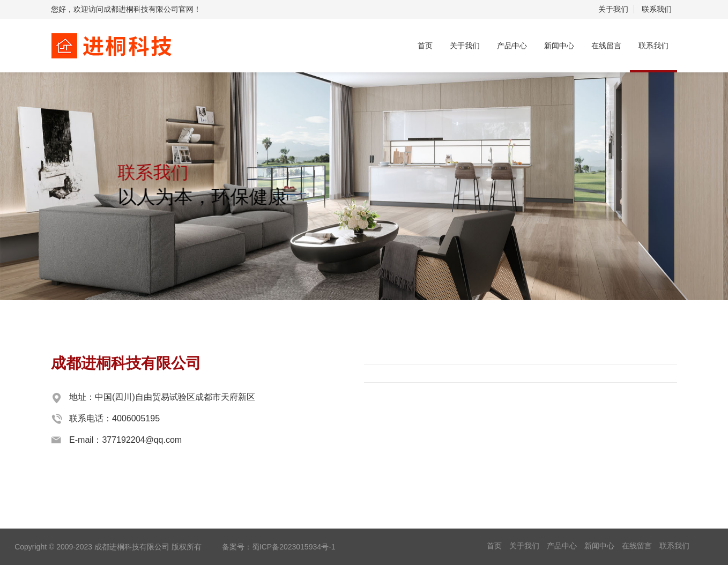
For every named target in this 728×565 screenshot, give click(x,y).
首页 (425, 46)
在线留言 (606, 46)
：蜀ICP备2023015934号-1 (290, 547)
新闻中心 (559, 46)
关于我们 (613, 9)
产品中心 (512, 46)
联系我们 (657, 9)
